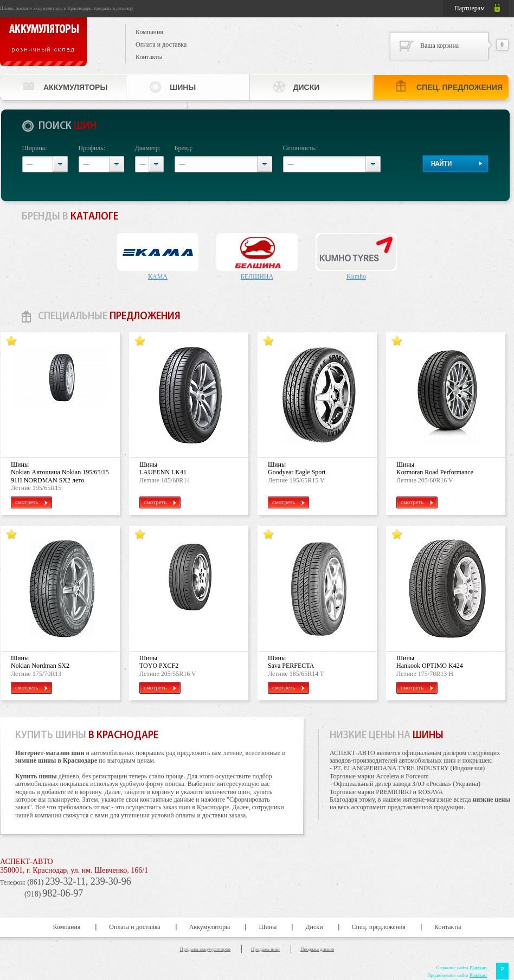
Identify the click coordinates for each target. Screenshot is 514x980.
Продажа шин (265, 949)
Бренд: (184, 148)
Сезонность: (300, 148)
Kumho (356, 276)
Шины (183, 87)
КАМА (158, 276)
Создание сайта (461, 968)
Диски (307, 87)
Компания (149, 32)
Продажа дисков (317, 949)
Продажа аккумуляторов (205, 949)
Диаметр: (148, 148)
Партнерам (470, 8)
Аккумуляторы (75, 87)
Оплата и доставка (161, 44)
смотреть (31, 502)
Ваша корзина (439, 46)
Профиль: (92, 148)
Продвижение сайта (457, 975)
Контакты (149, 57)
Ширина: (35, 148)
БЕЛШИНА (257, 276)
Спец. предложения (460, 87)
